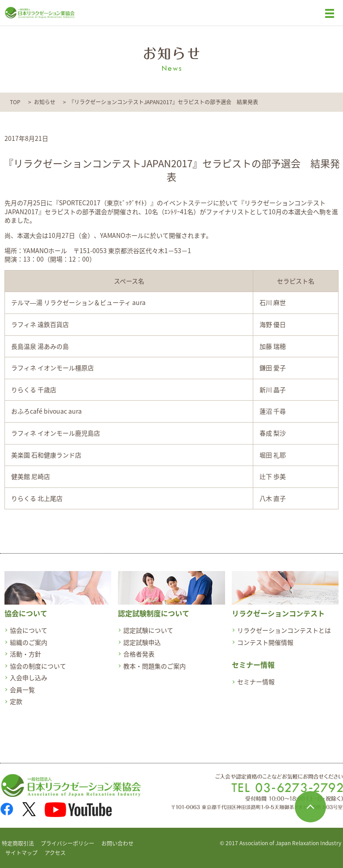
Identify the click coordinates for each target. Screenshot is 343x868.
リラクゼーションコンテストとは (284, 630)
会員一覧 (22, 690)
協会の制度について (38, 666)
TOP (15, 102)
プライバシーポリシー (67, 843)
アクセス (55, 853)
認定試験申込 (142, 642)
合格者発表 (139, 654)
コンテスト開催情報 (265, 642)
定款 (16, 701)
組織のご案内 (29, 642)
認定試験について (148, 630)
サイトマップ (21, 853)
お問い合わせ (117, 843)
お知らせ (45, 102)
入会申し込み (29, 677)
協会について (29, 630)
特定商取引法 (18, 843)
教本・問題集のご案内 (155, 666)
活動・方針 (25, 654)
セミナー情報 (256, 682)
